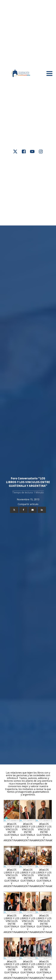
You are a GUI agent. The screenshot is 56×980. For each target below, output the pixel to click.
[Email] (33, 510)
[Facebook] (23, 510)
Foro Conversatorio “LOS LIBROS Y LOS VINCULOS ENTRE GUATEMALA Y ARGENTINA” (28, 482)
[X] (14, 510)
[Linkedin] (42, 510)
